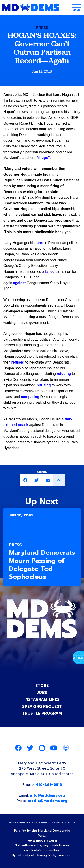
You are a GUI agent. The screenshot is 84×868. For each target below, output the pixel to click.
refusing (64, 374)
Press (42, 28)
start (40, 243)
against (19, 283)
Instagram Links (42, 699)
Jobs (42, 693)
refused (18, 362)
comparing (30, 397)
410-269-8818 (49, 785)
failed (50, 272)
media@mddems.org (48, 801)
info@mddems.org (48, 795)
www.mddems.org (42, 841)
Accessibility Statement (29, 823)
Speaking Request (42, 706)
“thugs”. (43, 158)
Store (42, 686)
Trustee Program (42, 713)
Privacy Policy (63, 823)
